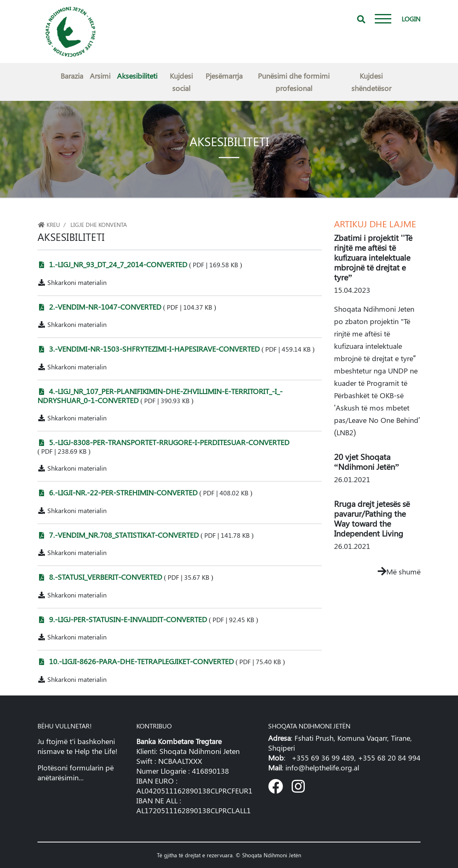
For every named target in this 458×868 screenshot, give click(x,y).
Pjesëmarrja (224, 76)
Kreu (49, 224)
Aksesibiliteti (137, 76)
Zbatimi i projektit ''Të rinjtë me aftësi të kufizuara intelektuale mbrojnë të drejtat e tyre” (373, 257)
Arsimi (100, 76)
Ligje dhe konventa (99, 224)
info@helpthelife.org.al (322, 768)
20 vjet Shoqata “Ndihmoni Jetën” (367, 461)
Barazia (72, 76)
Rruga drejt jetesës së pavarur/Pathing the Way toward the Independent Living (372, 518)
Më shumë (399, 572)
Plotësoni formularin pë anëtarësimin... (76, 772)
